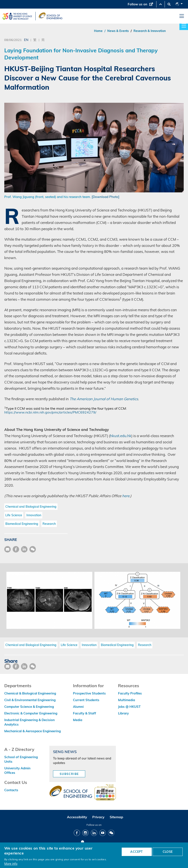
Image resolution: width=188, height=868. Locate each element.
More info (11, 864)
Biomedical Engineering (22, 524)
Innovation (34, 515)
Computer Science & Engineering (29, 707)
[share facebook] (16, 549)
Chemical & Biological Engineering (30, 693)
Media (78, 720)
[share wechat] (33, 549)
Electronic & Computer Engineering (31, 713)
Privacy (98, 817)
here (126, 496)
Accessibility (77, 817)
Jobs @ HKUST (129, 707)
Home (98, 31)
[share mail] (8, 549)
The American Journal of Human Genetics (104, 399)
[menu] (182, 16)
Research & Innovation (150, 31)
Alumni (78, 707)
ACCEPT (136, 852)
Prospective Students (89, 693)
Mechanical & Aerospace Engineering (33, 731)
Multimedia (127, 700)
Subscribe (69, 774)
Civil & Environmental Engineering (30, 700)
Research (49, 524)
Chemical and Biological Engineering (31, 507)
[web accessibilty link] (105, 793)
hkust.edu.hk (121, 436)
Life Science (14, 515)
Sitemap (116, 817)
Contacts (11, 790)
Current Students (86, 700)
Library (123, 713)
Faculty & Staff (85, 713)
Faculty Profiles (130, 693)
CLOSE (168, 852)
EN (26, 40)
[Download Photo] (105, 197)
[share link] (24, 549)
